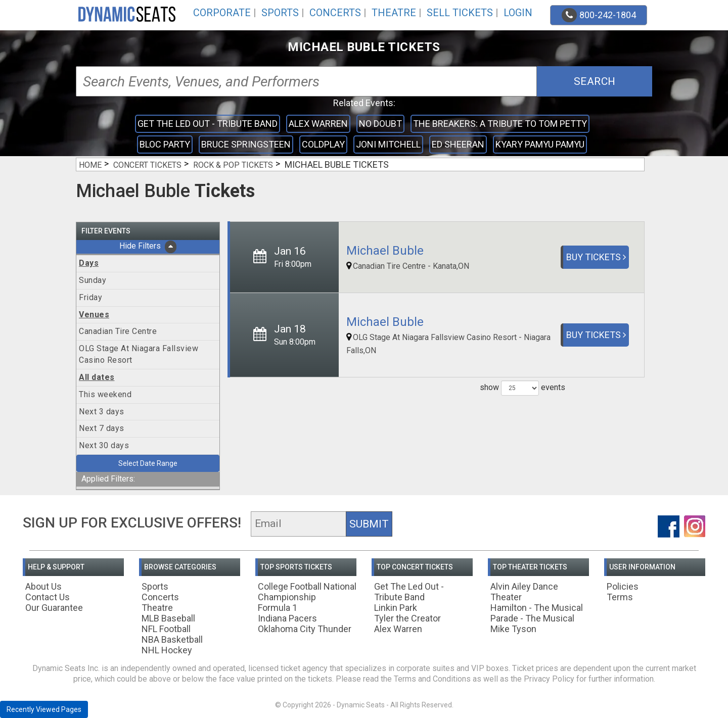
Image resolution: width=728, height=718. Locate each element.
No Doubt (380, 124)
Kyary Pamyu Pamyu (540, 144)
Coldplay (323, 144)
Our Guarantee (54, 608)
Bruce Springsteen (246, 144)
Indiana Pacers (287, 618)
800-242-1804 (599, 15)
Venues (94, 315)
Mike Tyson (513, 629)
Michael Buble (385, 251)
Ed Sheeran (458, 144)
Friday (90, 297)
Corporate (222, 13)
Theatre (394, 13)
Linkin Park (396, 608)
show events (522, 388)
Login (518, 13)
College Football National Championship (307, 592)
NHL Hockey (167, 650)
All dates (97, 377)
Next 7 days (102, 428)
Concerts (335, 13)
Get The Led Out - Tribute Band (208, 124)
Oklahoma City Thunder (305, 629)
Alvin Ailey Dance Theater (524, 592)
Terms (620, 597)
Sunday (93, 280)
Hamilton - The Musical (537, 608)
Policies (623, 586)
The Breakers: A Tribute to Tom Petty (500, 124)
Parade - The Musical (532, 618)
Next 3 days (102, 412)
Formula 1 (278, 608)
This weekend (105, 394)
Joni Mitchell (388, 144)
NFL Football (166, 629)
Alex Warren (318, 124)
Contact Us (48, 597)
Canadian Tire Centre (118, 331)
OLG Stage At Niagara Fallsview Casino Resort (139, 354)
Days (89, 263)
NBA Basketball (172, 639)
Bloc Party (165, 144)
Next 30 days (104, 445)
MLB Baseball (168, 618)
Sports (280, 13)
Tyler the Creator (407, 618)
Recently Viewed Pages (44, 709)
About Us (43, 586)
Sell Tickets (460, 13)
